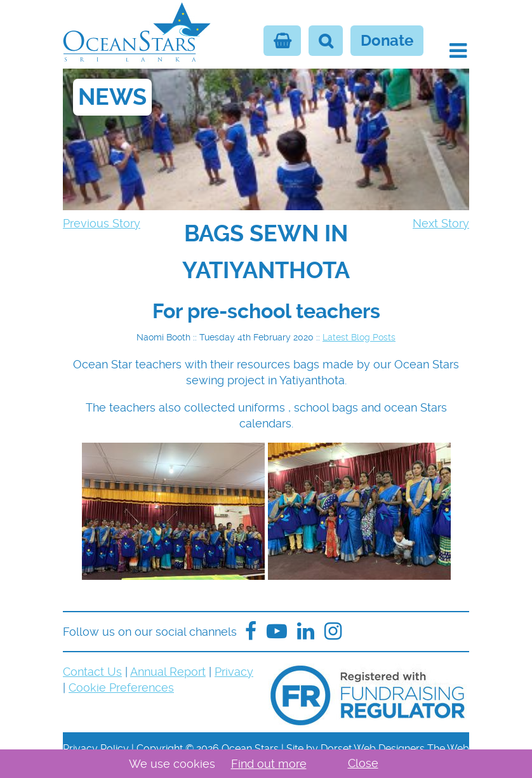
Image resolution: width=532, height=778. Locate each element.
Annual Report (168, 672)
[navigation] (266, 252)
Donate (387, 41)
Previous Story (102, 223)
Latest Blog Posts (359, 337)
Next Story (441, 223)
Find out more (269, 764)
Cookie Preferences (121, 687)
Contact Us (92, 672)
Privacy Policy (96, 748)
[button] (458, 51)
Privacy (234, 672)
